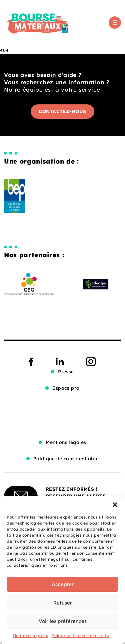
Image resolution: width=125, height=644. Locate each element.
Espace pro (66, 388)
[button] (115, 504)
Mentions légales (30, 635)
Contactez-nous (62, 111)
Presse (66, 372)
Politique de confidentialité (80, 635)
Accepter (63, 584)
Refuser (63, 603)
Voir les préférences (63, 621)
